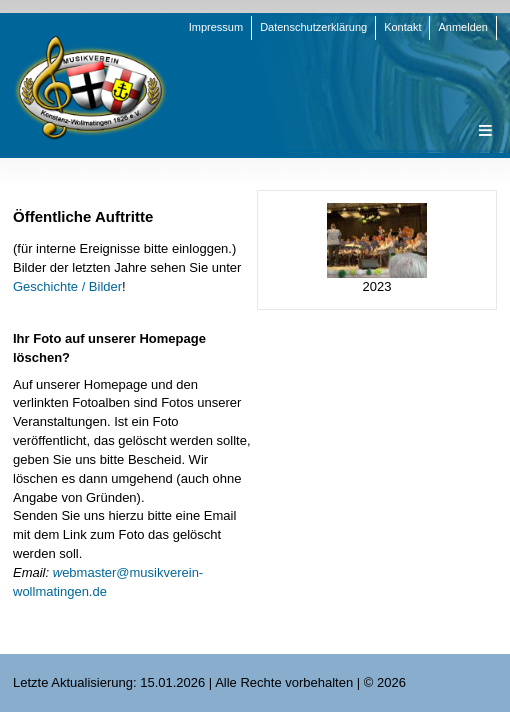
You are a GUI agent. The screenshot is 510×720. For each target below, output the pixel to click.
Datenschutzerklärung (313, 27)
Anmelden (463, 27)
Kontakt (402, 27)
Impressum (216, 27)
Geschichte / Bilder (67, 286)
